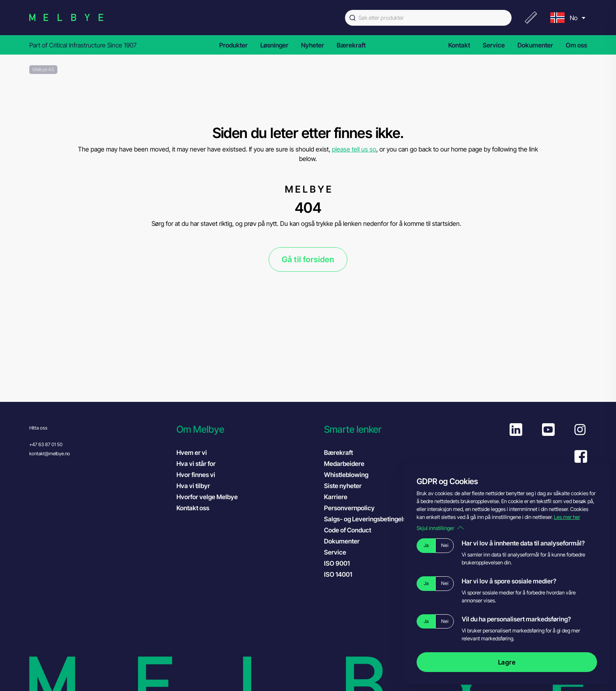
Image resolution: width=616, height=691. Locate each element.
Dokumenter (535, 45)
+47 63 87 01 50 (46, 444)
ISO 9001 (345, 563)
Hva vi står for (196, 464)
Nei (445, 545)
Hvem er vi (192, 452)
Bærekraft (351, 45)
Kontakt (459, 45)
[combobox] (428, 18)
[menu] (567, 18)
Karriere (336, 497)
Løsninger (274, 45)
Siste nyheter (343, 486)
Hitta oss (38, 428)
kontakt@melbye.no (50, 453)
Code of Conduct (355, 530)
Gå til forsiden (308, 259)
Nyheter (313, 45)
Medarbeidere (344, 464)
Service (494, 45)
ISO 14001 (346, 574)
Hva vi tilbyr (193, 486)
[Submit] (352, 18)
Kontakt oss (193, 508)
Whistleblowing (346, 475)
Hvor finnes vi (196, 475)
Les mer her (567, 517)
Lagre (507, 662)
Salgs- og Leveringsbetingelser (368, 519)
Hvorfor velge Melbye (207, 497)
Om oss (576, 45)
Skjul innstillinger (440, 528)
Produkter (233, 45)
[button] (246, 429)
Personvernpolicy (349, 508)
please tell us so (354, 149)
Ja (426, 545)
